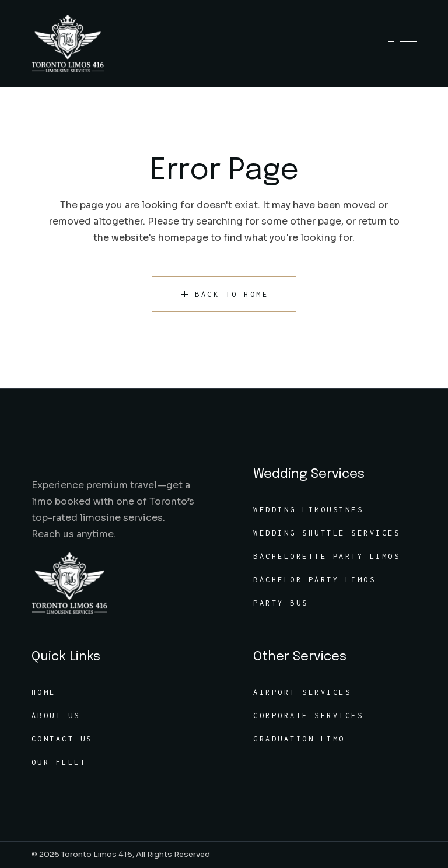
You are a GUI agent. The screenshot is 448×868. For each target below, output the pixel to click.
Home (44, 692)
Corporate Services (308, 715)
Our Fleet (59, 762)
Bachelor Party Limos (314, 580)
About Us (56, 715)
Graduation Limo (299, 739)
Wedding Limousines (308, 510)
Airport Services (302, 692)
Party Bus (281, 603)
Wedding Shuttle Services (327, 533)
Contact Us (62, 739)
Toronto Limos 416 (97, 854)
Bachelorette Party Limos (327, 556)
